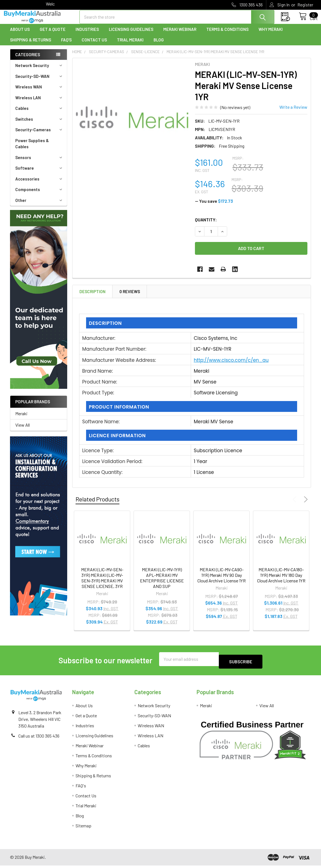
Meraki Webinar (180, 34)
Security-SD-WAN (40, 81)
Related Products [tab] (97, 504)
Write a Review (293, 112)
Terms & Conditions (227, 34)
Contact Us (94, 45)
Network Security (40, 70)
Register (305, 5)
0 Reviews (130, 296)
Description (92, 296)
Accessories (40, 184)
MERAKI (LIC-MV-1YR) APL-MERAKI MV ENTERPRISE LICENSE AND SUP (162, 583)
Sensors (40, 162)
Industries (87, 34)
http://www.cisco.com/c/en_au (231, 365)
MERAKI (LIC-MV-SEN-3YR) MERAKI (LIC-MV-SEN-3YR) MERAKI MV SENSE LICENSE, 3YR (102, 583)
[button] (39, 304)
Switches (40, 124)
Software (40, 173)
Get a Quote (53, 34)
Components (40, 194)
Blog (159, 45)
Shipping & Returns (31, 45)
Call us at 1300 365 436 (39, 738)
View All (22, 430)
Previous (296, 504)
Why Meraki (271, 34)
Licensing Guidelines (131, 34)
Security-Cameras (40, 135)
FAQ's (66, 45)
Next (305, 504)
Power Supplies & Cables (32, 149)
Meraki (21, 418)
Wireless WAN (40, 92)
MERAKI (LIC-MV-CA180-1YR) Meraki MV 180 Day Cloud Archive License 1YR (281, 580)
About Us (20, 34)
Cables (40, 113)
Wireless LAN (40, 103)
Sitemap (83, 828)
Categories (28, 60)
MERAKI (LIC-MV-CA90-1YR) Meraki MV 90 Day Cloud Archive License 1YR (222, 580)
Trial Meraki (130, 45)
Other (40, 205)
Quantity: (206, 225)
